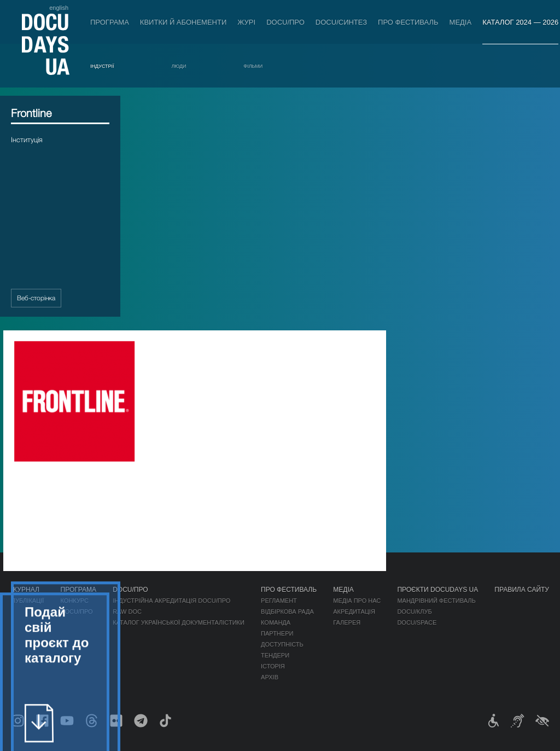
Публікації (27, 601)
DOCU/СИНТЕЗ (341, 22)
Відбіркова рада (287, 612)
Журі (246, 22)
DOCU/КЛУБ (414, 612)
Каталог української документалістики (179, 622)
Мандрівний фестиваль (436, 601)
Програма (110, 22)
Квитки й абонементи (183, 22)
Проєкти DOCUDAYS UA (437, 590)
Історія (273, 666)
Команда (276, 622)
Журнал (25, 590)
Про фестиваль (408, 22)
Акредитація (354, 612)
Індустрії (102, 66)
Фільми (253, 66)
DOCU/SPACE (417, 622)
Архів (270, 677)
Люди (179, 66)
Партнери (277, 633)
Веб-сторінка (36, 307)
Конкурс (75, 601)
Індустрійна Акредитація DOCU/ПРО (171, 601)
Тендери (275, 655)
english (59, 8)
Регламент (279, 601)
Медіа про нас (357, 601)
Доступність (282, 644)
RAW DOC (127, 612)
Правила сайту (522, 590)
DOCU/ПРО (285, 22)
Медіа (461, 22)
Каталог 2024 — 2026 (520, 22)
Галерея (347, 622)
